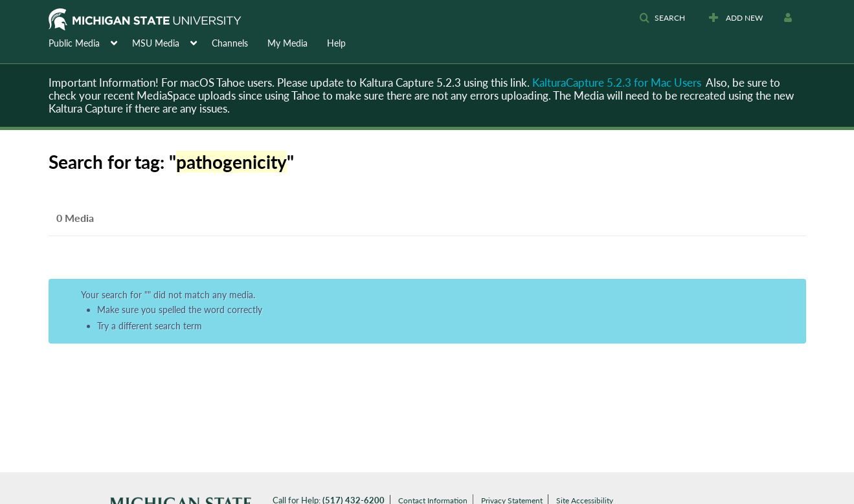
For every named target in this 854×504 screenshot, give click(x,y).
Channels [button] (230, 43)
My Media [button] (287, 43)
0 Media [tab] (75, 218)
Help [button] (336, 43)
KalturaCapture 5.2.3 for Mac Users (617, 82)
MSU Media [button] (156, 43)
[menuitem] (90, 42)
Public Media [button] (74, 43)
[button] (662, 18)
